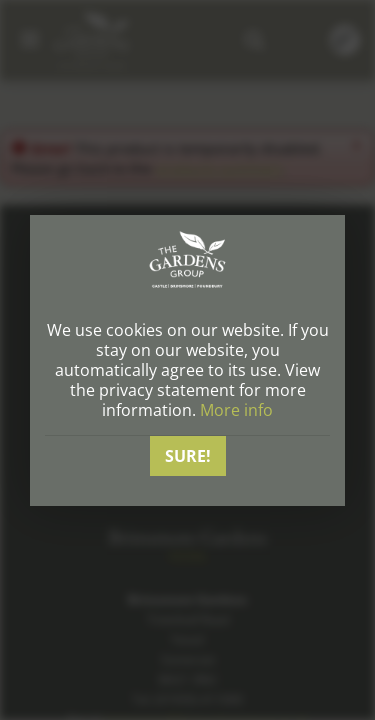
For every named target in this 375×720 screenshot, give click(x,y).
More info (236, 410)
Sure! (188, 456)
